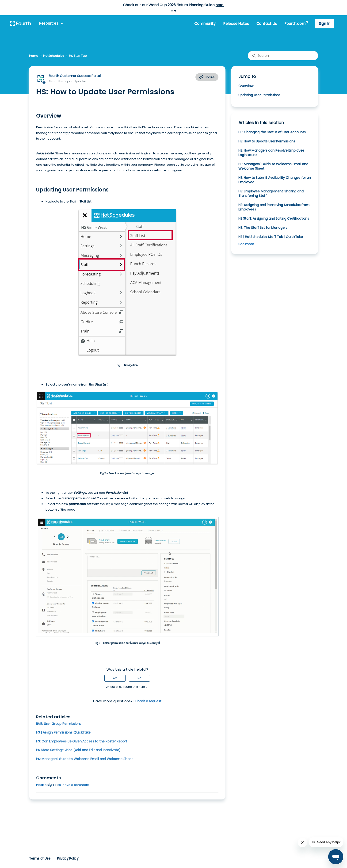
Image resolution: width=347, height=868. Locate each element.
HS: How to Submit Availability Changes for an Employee (275, 180)
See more (246, 244)
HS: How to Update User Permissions (267, 141)
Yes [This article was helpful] (115, 678)
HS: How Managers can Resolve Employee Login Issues (271, 153)
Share (207, 77)
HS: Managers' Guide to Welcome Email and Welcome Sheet (85, 759)
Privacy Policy (68, 858)
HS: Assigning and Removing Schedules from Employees (274, 207)
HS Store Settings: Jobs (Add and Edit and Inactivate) (78, 750)
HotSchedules (54, 56)
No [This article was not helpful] (139, 678)
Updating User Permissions (259, 95)
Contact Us (267, 24)
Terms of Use (40, 858)
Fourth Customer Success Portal (75, 76)
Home (34, 56)
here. (220, 5)
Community (205, 24)
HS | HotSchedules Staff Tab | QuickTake (271, 237)
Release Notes (236, 24)
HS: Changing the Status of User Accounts (272, 132)
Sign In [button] (325, 24)
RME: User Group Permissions (59, 724)
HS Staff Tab (78, 56)
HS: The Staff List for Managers (263, 228)
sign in (52, 785)
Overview (246, 86)
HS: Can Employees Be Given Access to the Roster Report (82, 741)
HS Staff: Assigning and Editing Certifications (274, 218)
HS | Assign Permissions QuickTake (63, 732)
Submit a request (147, 701)
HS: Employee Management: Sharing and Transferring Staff (271, 193)
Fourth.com (295, 24)
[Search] (283, 56)
